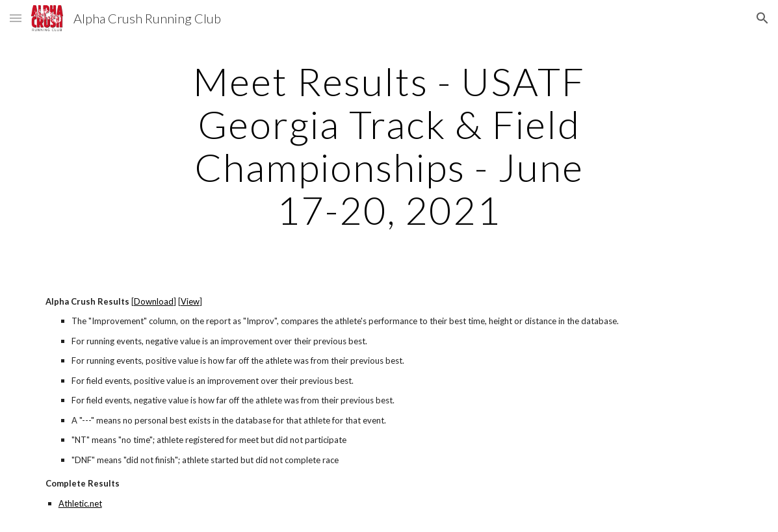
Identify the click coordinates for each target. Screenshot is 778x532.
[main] (389, 146)
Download (154, 301)
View (190, 301)
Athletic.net (80, 503)
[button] (16, 18)
